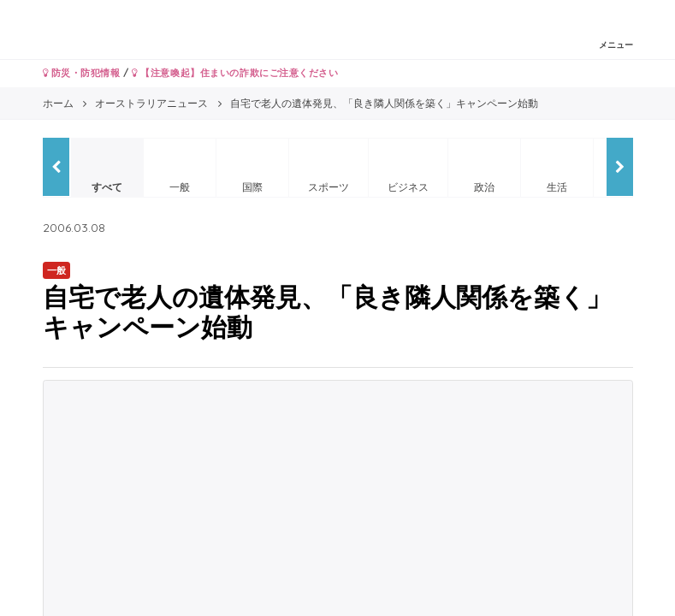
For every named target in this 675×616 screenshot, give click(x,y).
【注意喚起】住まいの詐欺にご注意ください (235, 73)
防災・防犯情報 (82, 73)
